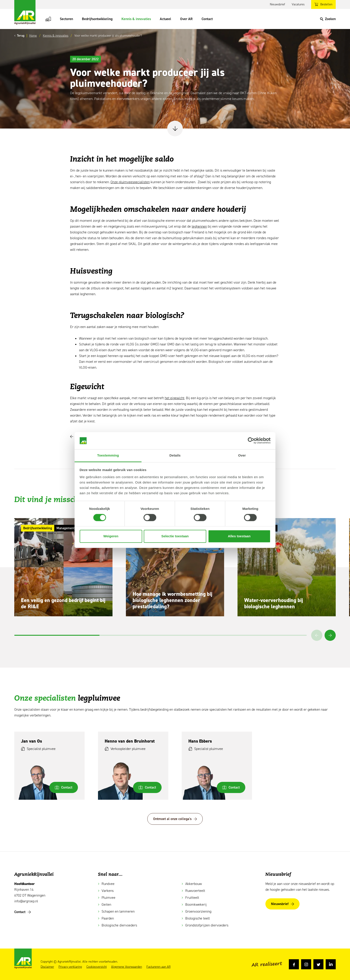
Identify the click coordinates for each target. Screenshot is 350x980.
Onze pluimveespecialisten (130, 182)
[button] (330, 635)
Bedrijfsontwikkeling (97, 19)
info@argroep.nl (26, 901)
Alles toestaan (239, 536)
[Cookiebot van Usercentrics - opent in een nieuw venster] (251, 441)
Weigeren (111, 536)
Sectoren (66, 19)
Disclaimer (47, 967)
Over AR (186, 19)
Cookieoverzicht (97, 967)
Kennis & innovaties (136, 19)
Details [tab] (175, 455)
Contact (207, 19)
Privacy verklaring (70, 967)
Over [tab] (242, 455)
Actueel (166, 19)
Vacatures (298, 4)
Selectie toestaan (175, 536)
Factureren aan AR (158, 967)
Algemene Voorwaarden (127, 967)
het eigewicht (175, 398)
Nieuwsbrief (277, 4)
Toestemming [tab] (108, 455)
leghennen (199, 226)
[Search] (328, 19)
